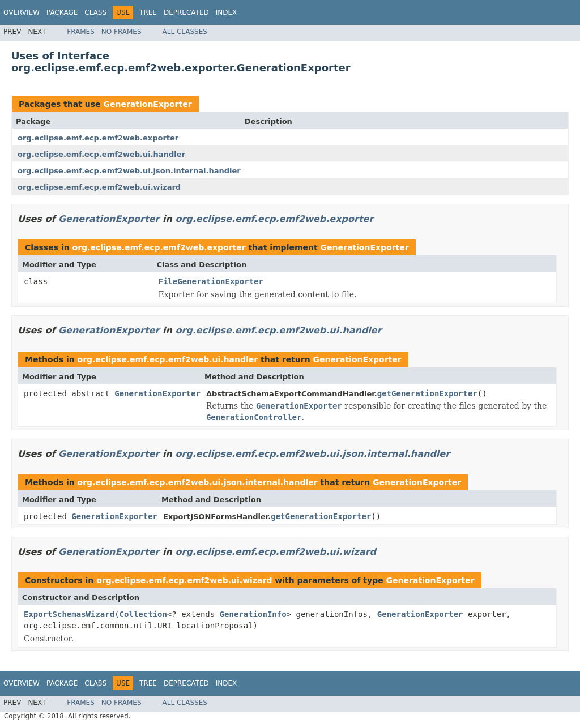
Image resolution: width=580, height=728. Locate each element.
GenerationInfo (253, 614)
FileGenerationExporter (211, 281)
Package (62, 12)
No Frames (121, 32)
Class (95, 12)
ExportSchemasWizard (69, 614)
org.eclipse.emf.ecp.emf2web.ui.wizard (99, 187)
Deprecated (186, 12)
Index (227, 12)
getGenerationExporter (427, 393)
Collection (143, 614)
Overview (22, 12)
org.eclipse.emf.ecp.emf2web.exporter (98, 138)
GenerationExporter (147, 104)
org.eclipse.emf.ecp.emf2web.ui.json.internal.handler (129, 171)
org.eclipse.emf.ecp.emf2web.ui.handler (101, 154)
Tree (148, 12)
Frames (81, 32)
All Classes (185, 32)
